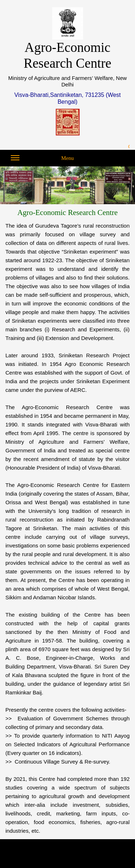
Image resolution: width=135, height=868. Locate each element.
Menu (42, 160)
